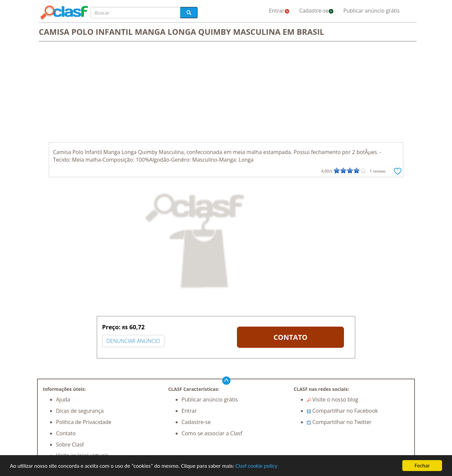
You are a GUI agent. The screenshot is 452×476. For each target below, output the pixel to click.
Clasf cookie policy (256, 466)
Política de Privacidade (84, 422)
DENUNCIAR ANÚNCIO (133, 341)
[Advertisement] (226, 92)
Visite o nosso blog (333, 399)
